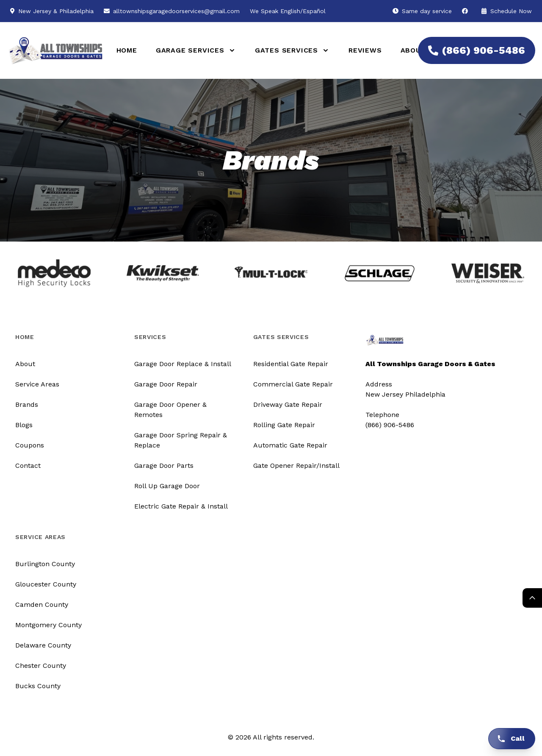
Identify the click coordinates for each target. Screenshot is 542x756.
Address (379, 384)
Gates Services (281, 337)
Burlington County (45, 564)
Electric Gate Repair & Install (181, 506)
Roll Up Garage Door (167, 486)
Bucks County (38, 686)
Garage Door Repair (166, 384)
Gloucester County (46, 584)
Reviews (365, 50)
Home (127, 50)
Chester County (41, 666)
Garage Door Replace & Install (183, 364)
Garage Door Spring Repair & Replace (181, 440)
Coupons (30, 445)
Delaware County (43, 645)
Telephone (382, 415)
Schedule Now (507, 11)
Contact (28, 466)
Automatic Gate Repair (290, 445)
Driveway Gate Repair (288, 404)
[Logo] (51, 51)
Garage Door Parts (164, 466)
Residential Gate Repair (291, 364)
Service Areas (37, 384)
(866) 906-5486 (471, 50)
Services (150, 337)
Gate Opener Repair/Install (296, 466)
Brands (27, 404)
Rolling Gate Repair (284, 425)
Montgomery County (48, 625)
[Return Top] (532, 598)
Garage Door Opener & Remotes (170, 410)
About (413, 50)
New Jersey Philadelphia (405, 394)
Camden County (42, 605)
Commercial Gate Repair (293, 384)
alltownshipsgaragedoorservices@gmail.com (176, 11)
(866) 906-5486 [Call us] (390, 425)
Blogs (24, 425)
